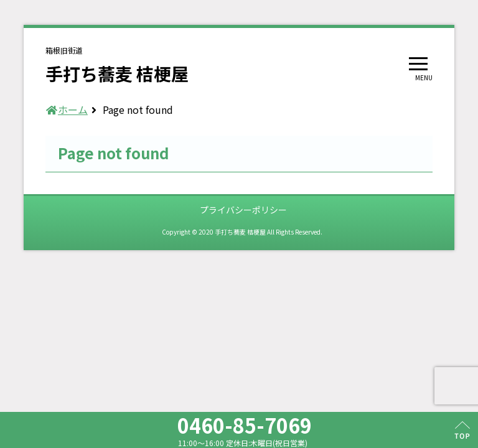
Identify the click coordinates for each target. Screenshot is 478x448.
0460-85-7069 (245, 425)
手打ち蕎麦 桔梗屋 (117, 73)
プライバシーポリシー (243, 210)
